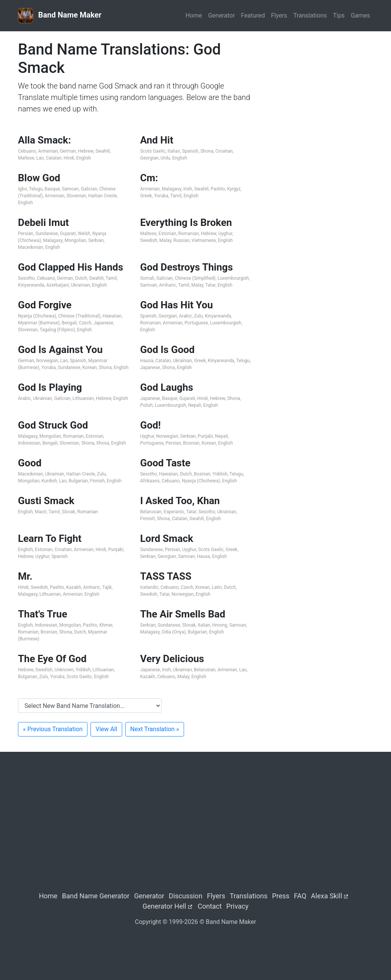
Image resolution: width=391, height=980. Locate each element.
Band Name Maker (60, 16)
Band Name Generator (96, 896)
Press (280, 896)
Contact (210, 906)
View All (106, 729)
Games (360, 15)
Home (194, 15)
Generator (221, 15)
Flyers (279, 15)
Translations (310, 15)
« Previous (53, 729)
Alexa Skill (326, 896)
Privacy (238, 906)
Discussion (186, 896)
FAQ (300, 896)
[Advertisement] (318, 88)
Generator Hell (164, 906)
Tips (339, 15)
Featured (253, 15)
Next (155, 729)
